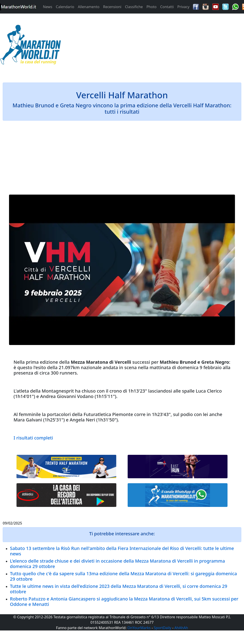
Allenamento (89, 7)
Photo (151, 7)
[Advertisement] (152, 46)
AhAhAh (181, 628)
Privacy (183, 7)
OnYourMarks (139, 628)
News (48, 7)
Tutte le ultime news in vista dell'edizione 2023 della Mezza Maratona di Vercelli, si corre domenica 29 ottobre (119, 589)
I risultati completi (33, 438)
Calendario (65, 7)
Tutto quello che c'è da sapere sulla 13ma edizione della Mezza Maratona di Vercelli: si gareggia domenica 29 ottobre (123, 576)
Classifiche (134, 7)
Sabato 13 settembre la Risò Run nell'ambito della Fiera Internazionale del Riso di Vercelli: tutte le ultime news (122, 551)
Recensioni (112, 7)
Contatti (167, 7)
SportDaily (162, 628)
